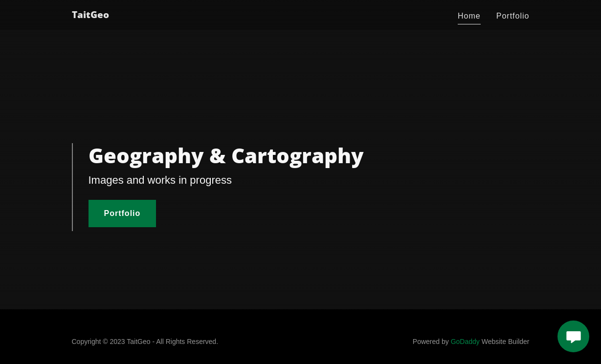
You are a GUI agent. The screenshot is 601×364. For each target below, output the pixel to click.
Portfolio (122, 213)
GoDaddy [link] (465, 342)
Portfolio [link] (513, 16)
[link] (90, 15)
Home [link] (469, 16)
